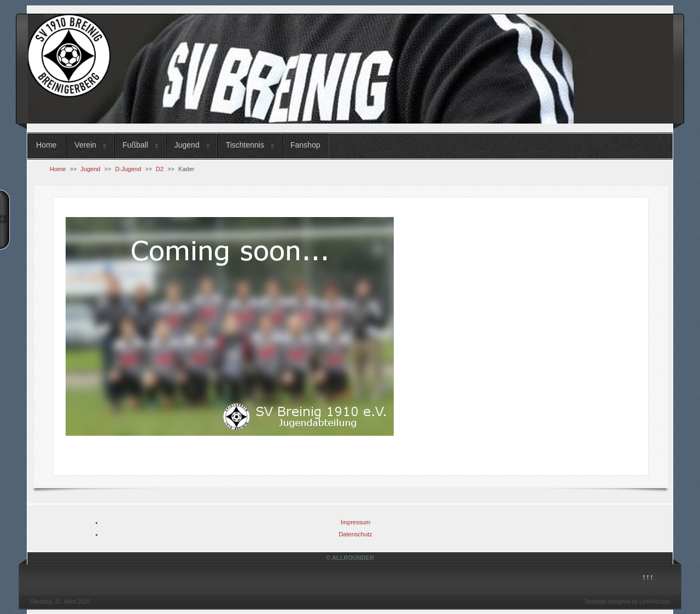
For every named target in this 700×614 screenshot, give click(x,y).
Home (46, 145)
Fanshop (305, 145)
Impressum (355, 522)
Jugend (187, 145)
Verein (85, 145)
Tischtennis (245, 145)
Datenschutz (355, 534)
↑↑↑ (648, 577)
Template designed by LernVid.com (627, 602)
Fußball (135, 145)
